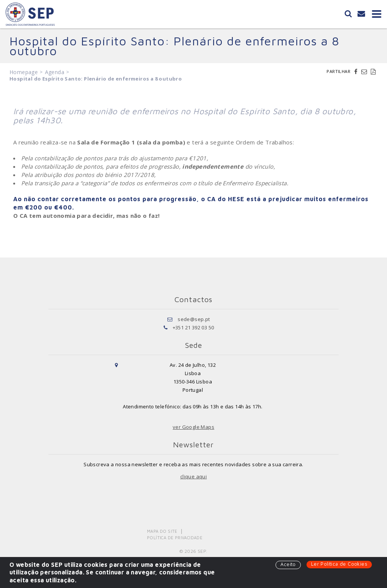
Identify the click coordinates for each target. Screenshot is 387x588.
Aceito (288, 564)
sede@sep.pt (194, 319)
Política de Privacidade (175, 538)
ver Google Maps (193, 427)
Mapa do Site (162, 531)
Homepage (24, 72)
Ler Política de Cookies (339, 564)
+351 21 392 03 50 (193, 327)
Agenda (55, 72)
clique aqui (193, 476)
